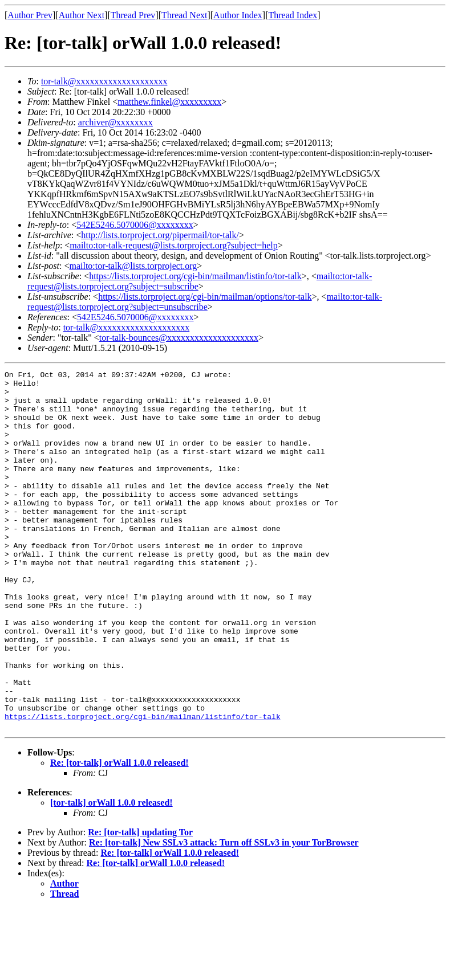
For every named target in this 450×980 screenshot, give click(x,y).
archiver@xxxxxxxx (115, 122)
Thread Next (184, 15)
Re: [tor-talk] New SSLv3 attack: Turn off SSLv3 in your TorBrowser (224, 914)
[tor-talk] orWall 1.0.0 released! (112, 874)
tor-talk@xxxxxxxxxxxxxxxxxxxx (104, 81)
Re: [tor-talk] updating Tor (140, 904)
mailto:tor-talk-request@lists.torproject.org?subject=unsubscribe (205, 302)
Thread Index (293, 15)
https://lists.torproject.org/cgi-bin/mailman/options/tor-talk (205, 297)
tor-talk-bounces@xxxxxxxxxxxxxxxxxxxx (179, 338)
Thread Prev (133, 15)
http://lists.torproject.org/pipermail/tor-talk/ (160, 235)
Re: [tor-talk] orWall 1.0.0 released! (119, 834)
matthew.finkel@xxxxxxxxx (169, 102)
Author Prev (30, 15)
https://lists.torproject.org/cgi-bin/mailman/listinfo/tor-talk (195, 276)
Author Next (82, 15)
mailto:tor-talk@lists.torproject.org (133, 266)
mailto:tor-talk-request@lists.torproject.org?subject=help (173, 245)
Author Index (238, 15)
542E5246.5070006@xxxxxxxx (135, 225)
